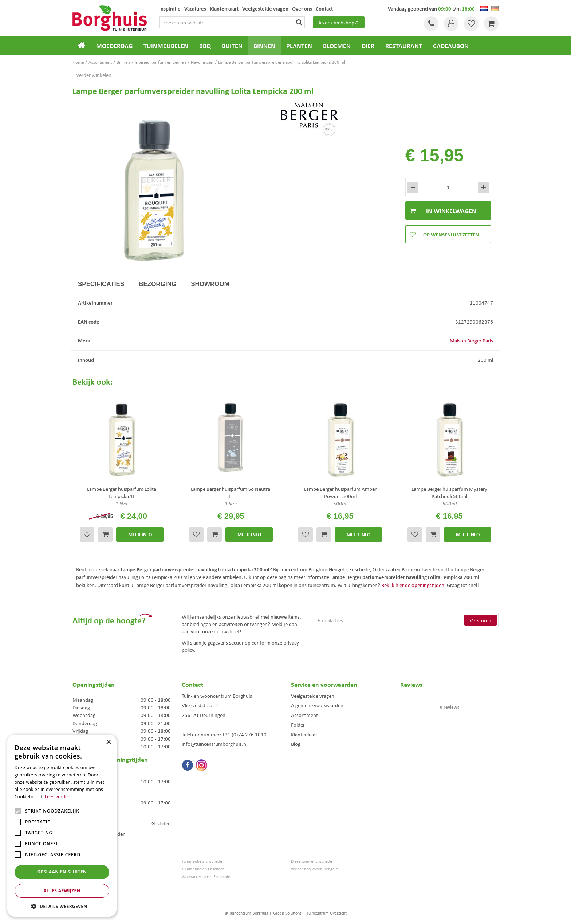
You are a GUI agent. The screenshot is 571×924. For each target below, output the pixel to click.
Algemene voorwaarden (317, 705)
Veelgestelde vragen (313, 696)
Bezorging (157, 284)
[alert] (62, 826)
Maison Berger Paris (471, 340)
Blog (296, 744)
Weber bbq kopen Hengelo (314, 869)
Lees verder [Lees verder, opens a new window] (57, 797)
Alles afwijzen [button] (62, 891)
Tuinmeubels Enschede (202, 861)
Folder (298, 724)
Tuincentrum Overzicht (327, 913)
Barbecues (82, 892)
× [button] (108, 742)
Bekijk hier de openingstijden (413, 585)
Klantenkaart (305, 734)
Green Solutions (287, 913)
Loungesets (82, 876)
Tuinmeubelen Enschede (203, 869)
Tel (431, 24)
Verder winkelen (94, 75)
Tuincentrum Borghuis (92, 861)
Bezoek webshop (339, 22)
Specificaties (101, 284)
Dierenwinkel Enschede (312, 861)
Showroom (210, 284)
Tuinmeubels (84, 869)
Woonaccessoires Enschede (206, 876)
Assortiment (304, 715)
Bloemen (80, 884)
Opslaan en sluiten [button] (62, 872)
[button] (62, 906)
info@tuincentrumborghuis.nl (214, 744)
